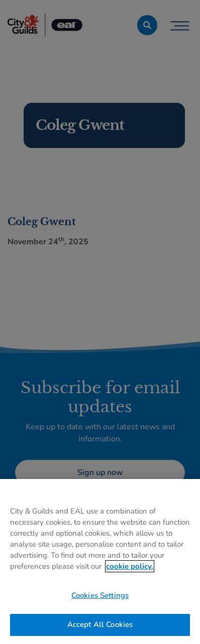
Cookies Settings (100, 595)
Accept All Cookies (100, 624)
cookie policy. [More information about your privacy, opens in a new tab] (130, 566)
